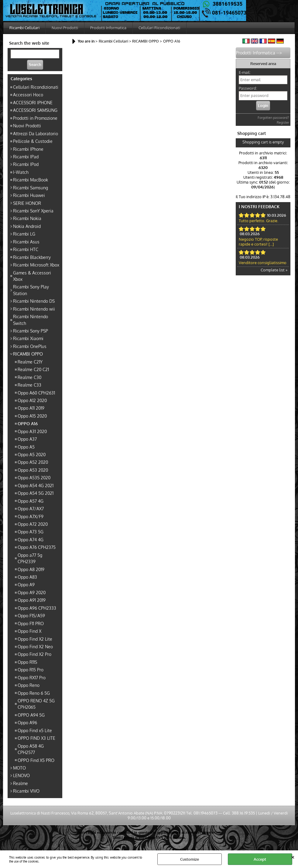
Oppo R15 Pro (31, 670)
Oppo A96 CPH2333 (37, 608)
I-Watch (21, 172)
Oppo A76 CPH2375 (37, 548)
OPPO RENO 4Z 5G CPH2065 (36, 704)
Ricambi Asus (26, 242)
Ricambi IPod (26, 165)
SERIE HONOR (27, 203)
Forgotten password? (273, 118)
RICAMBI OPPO (28, 354)
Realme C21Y (30, 362)
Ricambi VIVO (26, 791)
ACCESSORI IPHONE (33, 103)
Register (283, 123)
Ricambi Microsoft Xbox (36, 265)
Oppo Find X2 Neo (35, 647)
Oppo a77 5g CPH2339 (30, 558)
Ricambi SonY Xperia (33, 211)
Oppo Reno (29, 686)
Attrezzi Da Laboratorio (36, 134)
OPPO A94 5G (31, 715)
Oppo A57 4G (31, 501)
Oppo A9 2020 (32, 593)
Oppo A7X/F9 (31, 517)
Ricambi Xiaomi (28, 339)
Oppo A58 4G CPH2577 (31, 749)
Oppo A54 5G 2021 (36, 494)
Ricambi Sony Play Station (31, 290)
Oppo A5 (26, 447)
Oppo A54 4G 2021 (36, 486)
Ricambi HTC (26, 250)
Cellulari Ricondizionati (160, 28)
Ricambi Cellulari (24, 28)
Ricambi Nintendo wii (34, 309)
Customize (190, 859)
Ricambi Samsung (31, 188)
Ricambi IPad (26, 157)
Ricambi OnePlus (30, 346)
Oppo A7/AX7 (31, 509)
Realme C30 (29, 377)
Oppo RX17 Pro (32, 678)
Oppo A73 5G (31, 532)
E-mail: (245, 73)
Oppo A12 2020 (32, 401)
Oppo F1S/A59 (31, 616)
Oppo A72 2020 (33, 524)
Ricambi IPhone (28, 149)
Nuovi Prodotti (65, 28)
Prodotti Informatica (109, 28)
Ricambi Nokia (27, 219)
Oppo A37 (27, 439)
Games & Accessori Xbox (32, 276)
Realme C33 (29, 385)
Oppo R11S (27, 662)
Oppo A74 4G (31, 540)
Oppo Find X (29, 632)
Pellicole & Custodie (33, 142)
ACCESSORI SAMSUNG (35, 111)
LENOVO (21, 776)
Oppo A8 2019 (31, 570)
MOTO (19, 768)
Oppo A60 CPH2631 (36, 393)
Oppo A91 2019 (32, 601)
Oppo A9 (26, 585)
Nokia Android (27, 226)
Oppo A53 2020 (33, 470)
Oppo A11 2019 (31, 408)
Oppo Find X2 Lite (35, 639)
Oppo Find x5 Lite (35, 731)
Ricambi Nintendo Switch (31, 320)
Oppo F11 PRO (31, 624)
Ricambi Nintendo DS (34, 301)
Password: (248, 89)
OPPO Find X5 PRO (36, 760)
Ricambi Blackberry (32, 257)
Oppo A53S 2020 (34, 478)
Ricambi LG (24, 234)
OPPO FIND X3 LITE (36, 739)
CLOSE (293, 856)
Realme (21, 784)
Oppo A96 (27, 723)
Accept (260, 859)
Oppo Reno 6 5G (34, 693)
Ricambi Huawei (29, 196)
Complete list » (274, 270)
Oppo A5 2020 (32, 455)
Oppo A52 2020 (33, 463)
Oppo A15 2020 (32, 416)
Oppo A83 (27, 577)
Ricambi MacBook (31, 180)
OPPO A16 (28, 424)
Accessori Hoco (28, 95)
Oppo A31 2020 (32, 432)
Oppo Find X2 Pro (34, 655)
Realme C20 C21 (33, 370)
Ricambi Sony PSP (31, 331)
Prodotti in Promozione (35, 118)
